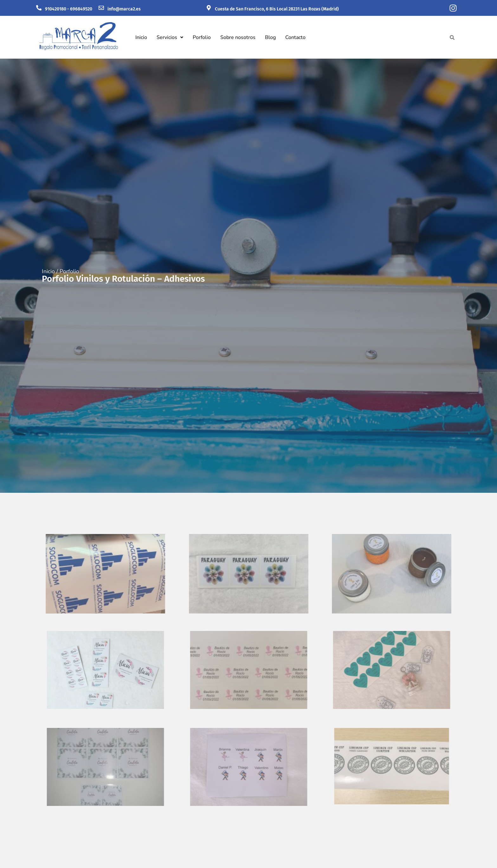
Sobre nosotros (238, 37)
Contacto (295, 37)
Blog (270, 37)
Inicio (141, 37)
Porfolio (202, 37)
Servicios (170, 37)
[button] (170, 37)
